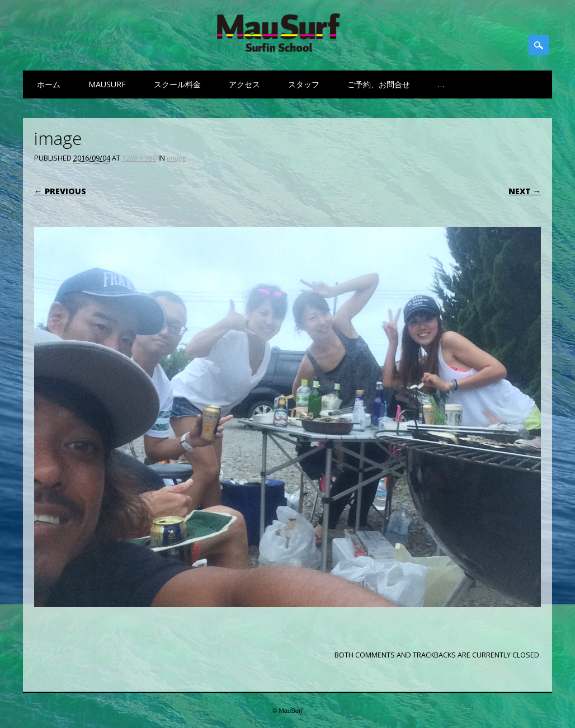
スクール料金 (177, 84)
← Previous (60, 191)
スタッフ (304, 84)
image (176, 158)
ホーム (49, 84)
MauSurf (107, 84)
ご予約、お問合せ (379, 84)
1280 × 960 (139, 158)
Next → (525, 191)
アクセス (244, 84)
